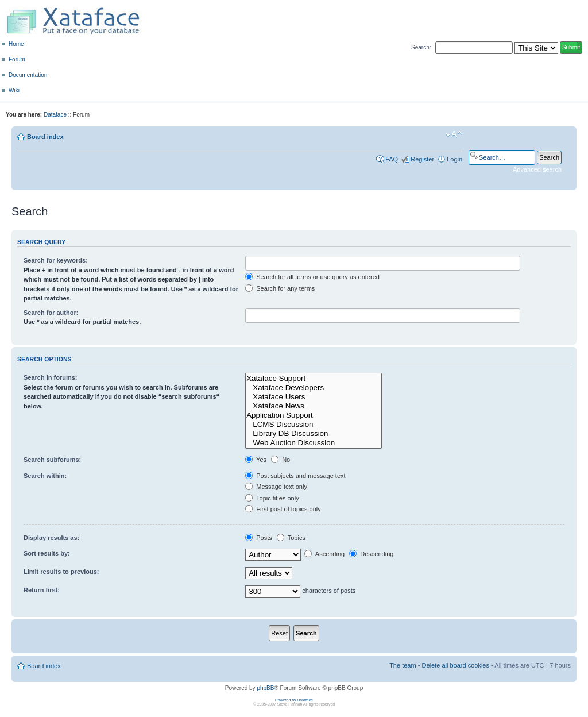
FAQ (392, 159)
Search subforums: (52, 460)
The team (403, 665)
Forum (17, 59)
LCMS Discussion (314, 425)
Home (16, 44)
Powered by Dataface (294, 700)
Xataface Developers (314, 388)
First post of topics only (283, 509)
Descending (371, 554)
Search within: (45, 476)
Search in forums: (51, 377)
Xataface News (314, 406)
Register (422, 159)
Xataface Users (314, 397)
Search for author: (51, 313)
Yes (256, 460)
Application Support (314, 415)
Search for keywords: (56, 260)
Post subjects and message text (295, 476)
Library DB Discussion (314, 434)
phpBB (265, 688)
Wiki (14, 90)
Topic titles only (272, 498)
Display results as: (51, 538)
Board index (45, 137)
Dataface (55, 115)
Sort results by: (47, 553)
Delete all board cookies (456, 665)
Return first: (42, 590)
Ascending (324, 554)
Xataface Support (314, 379)
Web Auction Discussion (314, 443)
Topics (291, 538)
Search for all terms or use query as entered (312, 277)
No (281, 460)
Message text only (276, 487)
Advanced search (537, 169)
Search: (421, 47)
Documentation (28, 75)
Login (454, 159)
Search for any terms (280, 288)
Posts (259, 538)
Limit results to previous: (61, 572)
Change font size (454, 134)
